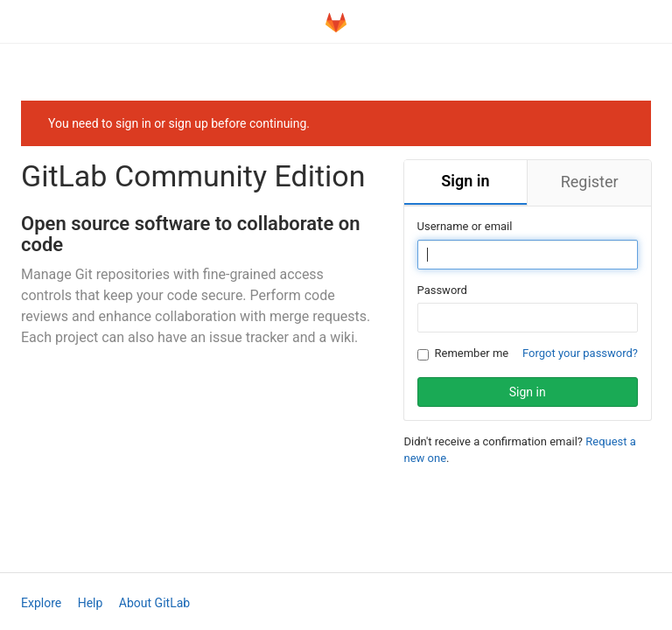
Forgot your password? (580, 353)
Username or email (465, 226)
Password (442, 290)
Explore (41, 603)
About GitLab (154, 603)
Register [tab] (590, 182)
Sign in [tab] (465, 181)
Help (91, 603)
